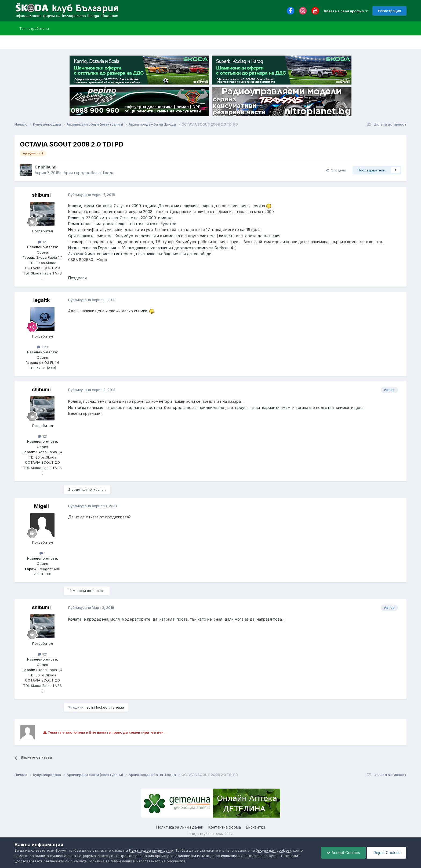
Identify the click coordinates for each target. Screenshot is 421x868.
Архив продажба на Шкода (89, 173)
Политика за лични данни (180, 827)
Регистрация (389, 11)
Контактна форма (225, 827)
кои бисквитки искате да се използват (205, 856)
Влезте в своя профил (346, 11)
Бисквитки (255, 827)
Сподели (336, 170)
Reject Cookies (386, 853)
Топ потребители (34, 28)
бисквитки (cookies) (273, 850)
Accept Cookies (343, 853)
